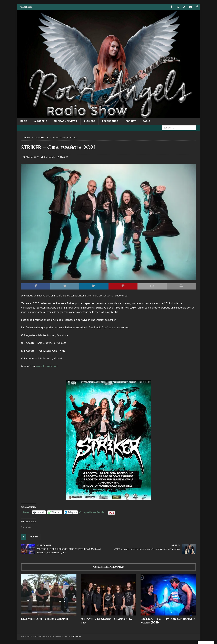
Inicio (24, 121)
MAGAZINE (41, 121)
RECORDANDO (110, 121)
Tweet (27, 512)
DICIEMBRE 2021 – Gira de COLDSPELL (45, 619)
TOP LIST (131, 121)
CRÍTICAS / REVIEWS (65, 121)
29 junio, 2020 (32, 157)
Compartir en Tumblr (92, 512)
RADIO (146, 121)
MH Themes (76, 636)
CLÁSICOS (90, 121)
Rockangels (49, 157)
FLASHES (64, 157)
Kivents (34, 537)
